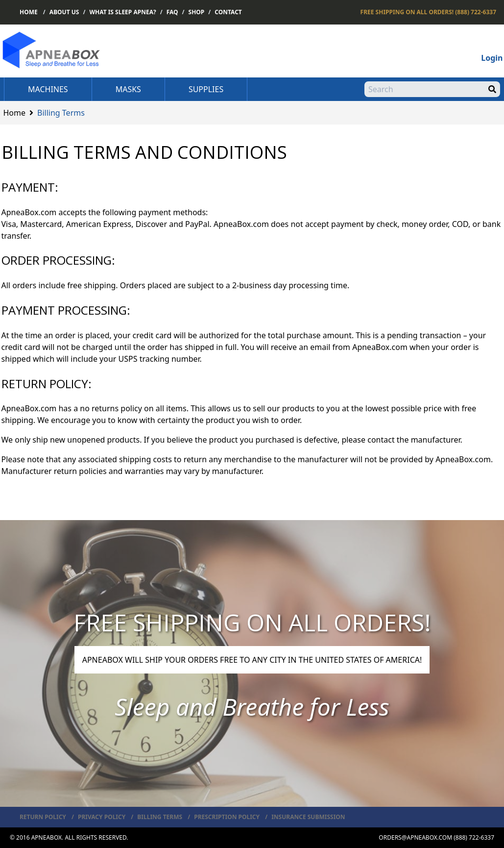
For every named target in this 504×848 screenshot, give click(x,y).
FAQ (172, 12)
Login (492, 58)
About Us (64, 12)
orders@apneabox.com (415, 837)
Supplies (206, 89)
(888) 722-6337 (428, 12)
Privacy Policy (102, 817)
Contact (228, 12)
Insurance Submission (308, 817)
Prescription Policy (227, 817)
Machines (48, 89)
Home (29, 12)
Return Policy (43, 817)
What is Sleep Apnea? (122, 12)
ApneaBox (47, 837)
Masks (128, 89)
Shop (197, 12)
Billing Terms (160, 817)
